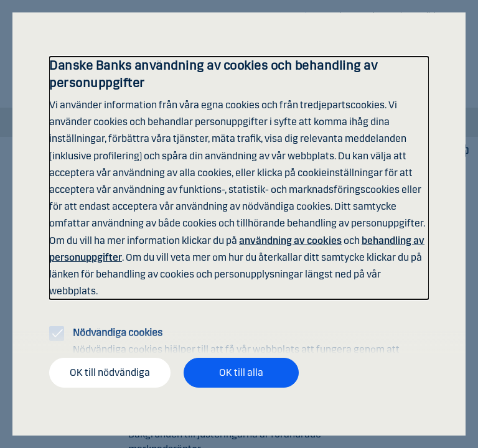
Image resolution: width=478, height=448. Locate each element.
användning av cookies (290, 240)
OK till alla (241, 372)
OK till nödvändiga (110, 372)
